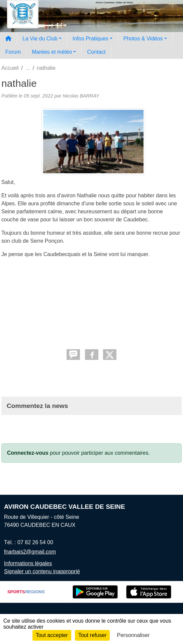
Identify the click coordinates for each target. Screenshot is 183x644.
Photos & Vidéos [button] (143, 39)
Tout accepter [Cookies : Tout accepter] (52, 635)
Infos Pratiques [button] (90, 39)
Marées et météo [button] (52, 52)
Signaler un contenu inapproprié (42, 571)
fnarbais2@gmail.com (30, 552)
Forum (13, 52)
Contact (96, 52)
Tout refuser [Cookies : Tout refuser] (92, 635)
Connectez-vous (28, 453)
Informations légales (28, 563)
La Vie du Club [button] (40, 39)
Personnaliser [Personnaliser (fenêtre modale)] (133, 635)
